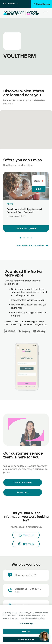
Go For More (11, 4)
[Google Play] (25, 330)
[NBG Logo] (14, 13)
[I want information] (23, 482)
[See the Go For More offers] (33, 245)
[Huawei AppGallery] (40, 330)
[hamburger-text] (46, 13)
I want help (23, 492)
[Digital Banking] (41, 4)
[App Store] (11, 330)
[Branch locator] (26, 606)
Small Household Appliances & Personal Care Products (24, 211)
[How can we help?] (26, 575)
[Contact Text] (26, 590)
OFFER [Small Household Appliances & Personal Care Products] (10, 204)
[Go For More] (32, 13)
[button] (21, 238)
